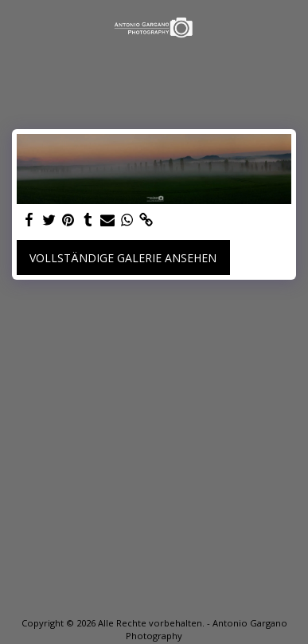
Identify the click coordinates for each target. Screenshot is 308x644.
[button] (18, 27)
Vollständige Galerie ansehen (123, 258)
